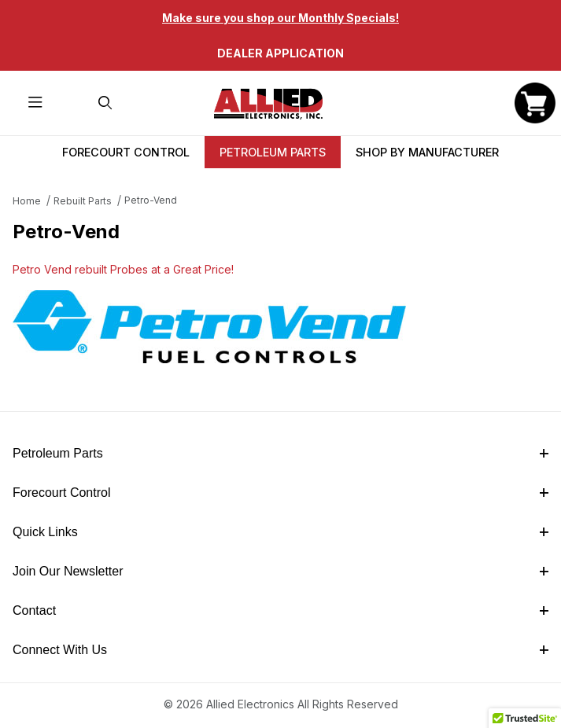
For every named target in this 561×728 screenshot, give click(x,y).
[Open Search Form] (105, 103)
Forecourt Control (126, 152)
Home (27, 201)
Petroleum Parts (273, 152)
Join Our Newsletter (280, 571)
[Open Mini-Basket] (535, 103)
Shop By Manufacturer (427, 152)
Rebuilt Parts (83, 201)
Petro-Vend (151, 200)
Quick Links (280, 532)
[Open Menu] (35, 103)
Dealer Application (280, 53)
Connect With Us (280, 650)
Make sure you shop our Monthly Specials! (280, 18)
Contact (280, 610)
